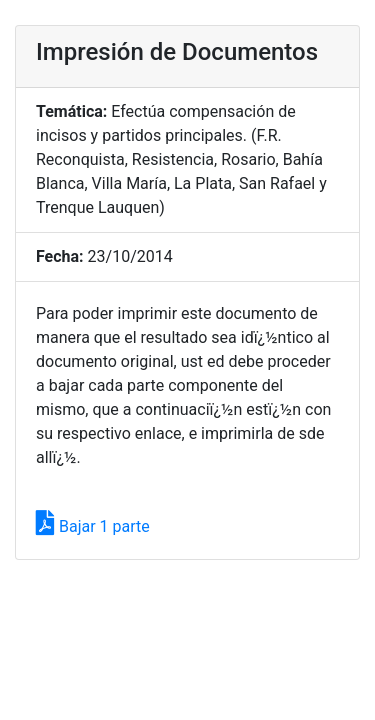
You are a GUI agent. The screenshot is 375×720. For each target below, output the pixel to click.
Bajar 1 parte (93, 526)
